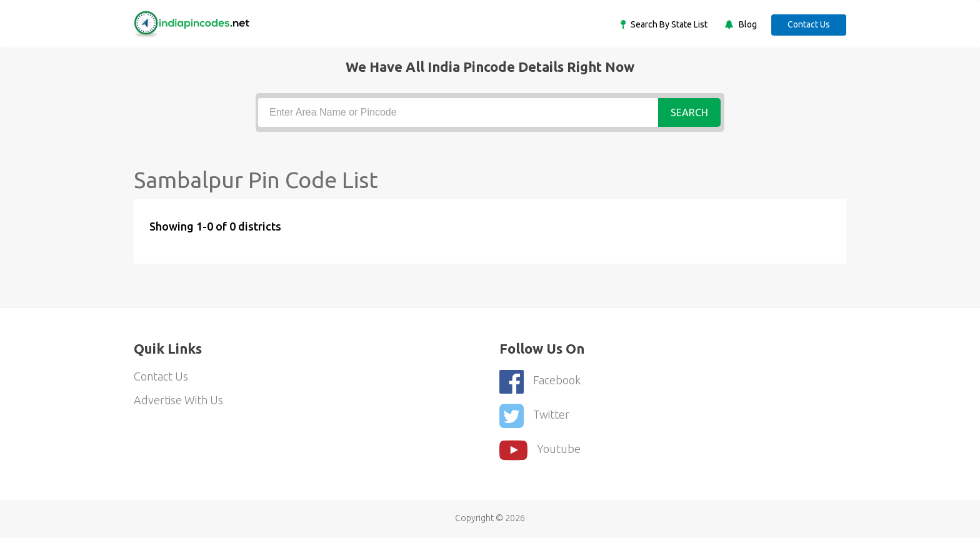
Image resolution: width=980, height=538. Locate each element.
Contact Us (809, 24)
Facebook (540, 381)
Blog (747, 24)
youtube (540, 450)
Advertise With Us (178, 400)
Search (689, 112)
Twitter (534, 416)
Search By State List (668, 24)
